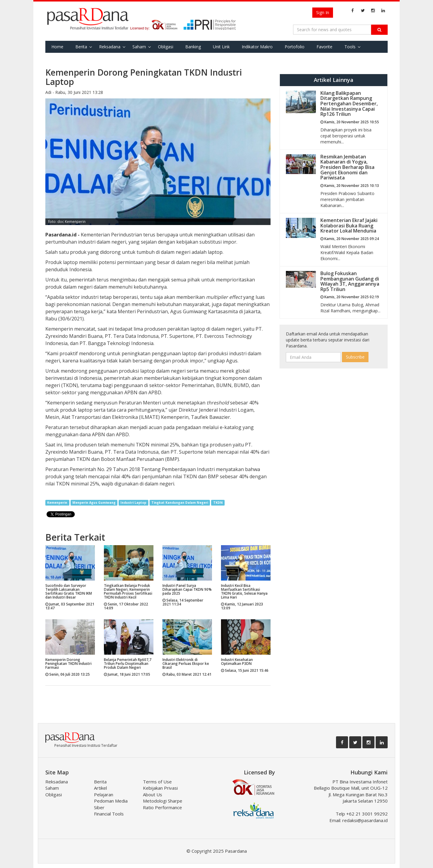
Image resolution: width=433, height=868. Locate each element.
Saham (139, 47)
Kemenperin (57, 503)
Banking (193, 47)
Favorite (324, 47)
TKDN (218, 503)
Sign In (323, 12)
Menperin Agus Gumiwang (94, 503)
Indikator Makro (257, 47)
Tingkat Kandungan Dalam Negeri (180, 503)
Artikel (100, 788)
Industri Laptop (133, 503)
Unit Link (221, 47)
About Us (153, 794)
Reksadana (110, 47)
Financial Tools (109, 814)
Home (57, 47)
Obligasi (166, 47)
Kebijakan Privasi (160, 788)
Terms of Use (157, 782)
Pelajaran (104, 794)
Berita (81, 47)
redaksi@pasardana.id (365, 820)
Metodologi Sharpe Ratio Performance (163, 804)
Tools (350, 47)
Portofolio (295, 47)
